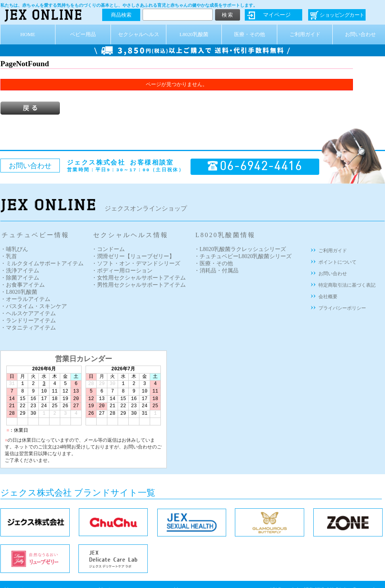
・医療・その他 (213, 263)
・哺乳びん (14, 249)
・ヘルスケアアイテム (28, 313)
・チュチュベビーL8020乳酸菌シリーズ (243, 256)
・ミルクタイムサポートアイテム (42, 263)
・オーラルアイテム (25, 299)
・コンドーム (108, 249)
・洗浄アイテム (20, 271)
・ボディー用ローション (122, 271)
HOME (28, 34)
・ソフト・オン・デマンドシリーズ (136, 263)
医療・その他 (250, 34)
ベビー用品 (83, 34)
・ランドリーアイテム (28, 321)
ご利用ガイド (305, 34)
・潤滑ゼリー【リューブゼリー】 (133, 256)
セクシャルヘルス (139, 34)
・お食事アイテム (23, 285)
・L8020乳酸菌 (19, 292)
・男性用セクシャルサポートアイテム (139, 285)
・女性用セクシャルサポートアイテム (139, 278)
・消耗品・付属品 (216, 271)
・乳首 (9, 256)
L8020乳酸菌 (194, 34)
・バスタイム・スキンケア (34, 306)
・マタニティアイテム (28, 328)
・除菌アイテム (20, 278)
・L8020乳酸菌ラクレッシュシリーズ (240, 249)
